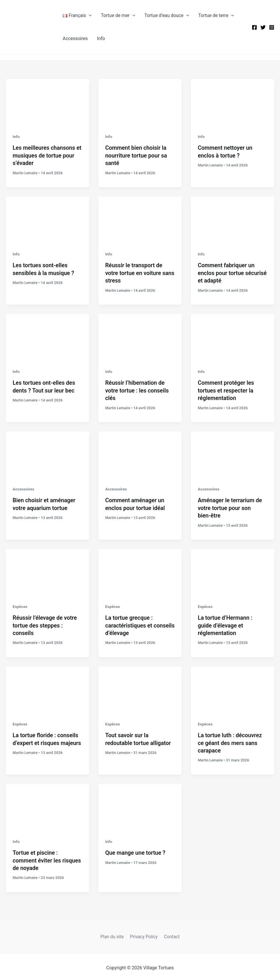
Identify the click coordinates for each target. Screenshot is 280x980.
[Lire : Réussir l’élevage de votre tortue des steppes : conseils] (47, 571)
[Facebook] (254, 27)
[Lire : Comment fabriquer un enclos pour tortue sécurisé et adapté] (233, 219)
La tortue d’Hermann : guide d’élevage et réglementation (226, 624)
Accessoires (75, 38)
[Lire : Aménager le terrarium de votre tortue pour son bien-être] (233, 453)
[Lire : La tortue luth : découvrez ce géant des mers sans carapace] (233, 688)
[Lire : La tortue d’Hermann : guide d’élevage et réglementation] (233, 571)
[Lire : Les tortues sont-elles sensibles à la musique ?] (47, 219)
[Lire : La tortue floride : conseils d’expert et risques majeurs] (47, 688)
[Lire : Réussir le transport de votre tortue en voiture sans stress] (140, 219)
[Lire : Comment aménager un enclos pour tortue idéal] (140, 453)
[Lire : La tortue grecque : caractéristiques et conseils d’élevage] (140, 571)
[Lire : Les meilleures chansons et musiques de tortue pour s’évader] (47, 102)
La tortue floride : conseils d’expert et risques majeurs (46, 741)
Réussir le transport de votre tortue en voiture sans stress (134, 272)
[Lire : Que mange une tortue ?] (140, 805)
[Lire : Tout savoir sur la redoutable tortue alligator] (140, 688)
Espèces (20, 605)
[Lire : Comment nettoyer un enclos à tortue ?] (233, 102)
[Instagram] (272, 27)
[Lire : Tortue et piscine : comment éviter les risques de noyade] (47, 805)
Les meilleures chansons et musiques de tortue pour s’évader (47, 155)
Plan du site (113, 934)
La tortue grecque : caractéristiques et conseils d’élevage (130, 624)
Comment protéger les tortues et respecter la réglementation (227, 390)
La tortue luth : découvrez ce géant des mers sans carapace (231, 741)
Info (101, 38)
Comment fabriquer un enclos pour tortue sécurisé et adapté (227, 272)
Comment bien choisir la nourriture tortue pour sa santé (137, 155)
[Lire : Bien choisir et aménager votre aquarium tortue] (47, 453)
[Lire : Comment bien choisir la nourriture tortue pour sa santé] (140, 102)
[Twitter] (263, 27)
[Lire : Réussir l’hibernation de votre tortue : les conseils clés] (140, 336)
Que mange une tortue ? (136, 851)
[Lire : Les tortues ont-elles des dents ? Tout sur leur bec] (47, 336)
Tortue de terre (216, 16)
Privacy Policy (144, 934)
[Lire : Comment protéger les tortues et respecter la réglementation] (233, 336)
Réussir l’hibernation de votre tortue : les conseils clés (138, 390)
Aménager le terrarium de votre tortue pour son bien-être (231, 507)
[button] (89, 16)
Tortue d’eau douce (167, 16)
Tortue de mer (118, 16)
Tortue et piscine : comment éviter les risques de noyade (37, 858)
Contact (171, 934)
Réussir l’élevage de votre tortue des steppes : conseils (45, 624)
